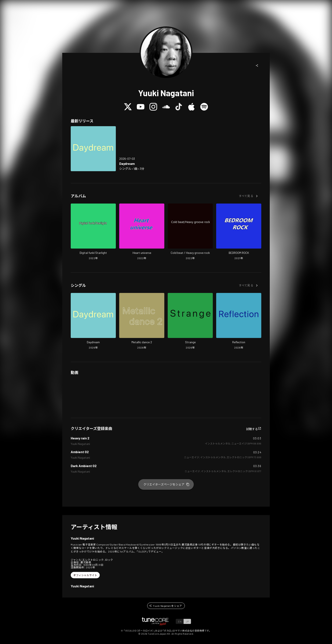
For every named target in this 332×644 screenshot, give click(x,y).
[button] (257, 66)
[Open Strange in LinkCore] (190, 321)
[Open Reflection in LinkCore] (239, 321)
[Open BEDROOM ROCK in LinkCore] (239, 232)
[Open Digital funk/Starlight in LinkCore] (93, 232)
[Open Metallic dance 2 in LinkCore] (142, 321)
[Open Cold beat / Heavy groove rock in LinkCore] (190, 232)
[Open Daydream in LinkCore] (93, 149)
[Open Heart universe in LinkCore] (142, 232)
